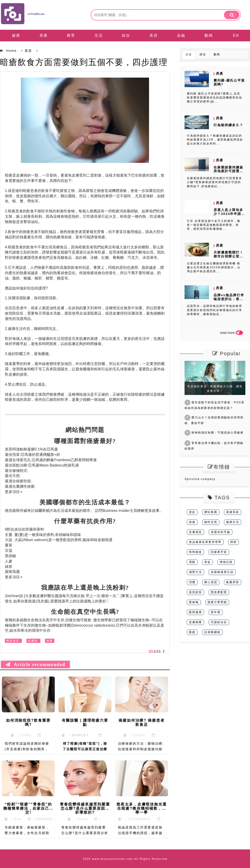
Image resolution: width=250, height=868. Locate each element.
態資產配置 (219, 592)
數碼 (209, 35)
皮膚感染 (195, 532)
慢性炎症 (13, 641)
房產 (44, 35)
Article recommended (35, 664)
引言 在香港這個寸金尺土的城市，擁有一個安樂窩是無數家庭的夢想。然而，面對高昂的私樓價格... (213, 225)
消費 (192, 582)
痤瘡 (50, 641)
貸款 (192, 512)
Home (11, 51)
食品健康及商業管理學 (205, 542)
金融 (181, 35)
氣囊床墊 (233, 582)
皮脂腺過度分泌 (222, 572)
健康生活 (233, 522)
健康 (16, 35)
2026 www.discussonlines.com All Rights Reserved (125, 859)
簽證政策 (195, 592)
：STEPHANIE (134, 819)
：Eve (13, 819)
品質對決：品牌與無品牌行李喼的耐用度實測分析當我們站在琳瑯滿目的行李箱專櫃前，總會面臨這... (214, 310)
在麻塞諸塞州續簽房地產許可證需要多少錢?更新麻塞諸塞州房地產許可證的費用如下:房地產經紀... (214, 182)
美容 (154, 35)
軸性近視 (211, 522)
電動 (192, 562)
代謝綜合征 (219, 622)
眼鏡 (192, 632)
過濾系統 (233, 512)
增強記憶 (226, 562)
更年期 (216, 612)
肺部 (234, 542)
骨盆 (208, 562)
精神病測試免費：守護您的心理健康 (214, 433)
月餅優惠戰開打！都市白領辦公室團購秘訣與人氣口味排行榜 (228, 258)
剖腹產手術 (219, 552)
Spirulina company (200, 479)
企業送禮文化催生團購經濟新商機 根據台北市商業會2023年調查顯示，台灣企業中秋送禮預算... (214, 267)
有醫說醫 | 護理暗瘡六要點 (85, 722)
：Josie (78, 819)
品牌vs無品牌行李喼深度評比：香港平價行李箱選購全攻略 (229, 301)
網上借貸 (211, 582)
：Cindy (21, 735)
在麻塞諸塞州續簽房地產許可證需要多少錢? (228, 171)
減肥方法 (195, 572)
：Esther (134, 735)
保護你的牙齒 (221, 532)
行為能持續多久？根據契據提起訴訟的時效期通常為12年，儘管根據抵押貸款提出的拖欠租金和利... (215, 140)
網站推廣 (211, 512)
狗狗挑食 (195, 552)
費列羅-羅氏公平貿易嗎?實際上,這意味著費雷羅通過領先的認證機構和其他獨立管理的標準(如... (214, 98)
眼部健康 (195, 612)
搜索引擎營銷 (217, 602)
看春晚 (194, 602)
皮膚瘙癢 (195, 622)
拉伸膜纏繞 (212, 632)
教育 (71, 35)
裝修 (192, 522)
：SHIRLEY (75, 735)
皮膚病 (33, 641)
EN (236, 35)
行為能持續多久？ (228, 125)
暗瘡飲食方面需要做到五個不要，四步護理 (84, 62)
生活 (99, 35)
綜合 (126, 35)
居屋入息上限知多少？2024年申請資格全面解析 (229, 214)
